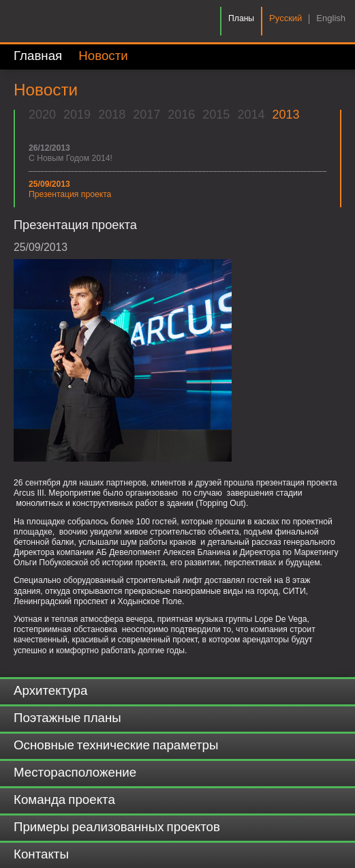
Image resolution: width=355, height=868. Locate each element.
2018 (112, 115)
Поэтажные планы (67, 719)
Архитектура (50, 691)
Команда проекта (64, 800)
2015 (216, 115)
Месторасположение (75, 773)
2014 (251, 115)
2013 (285, 115)
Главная (38, 57)
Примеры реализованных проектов (117, 828)
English (331, 19)
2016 (181, 115)
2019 (77, 115)
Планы (241, 18)
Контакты (41, 855)
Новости (103, 57)
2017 (146, 115)
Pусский (285, 19)
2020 (42, 115)
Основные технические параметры (116, 746)
